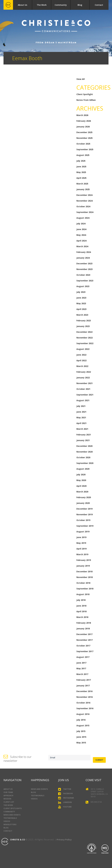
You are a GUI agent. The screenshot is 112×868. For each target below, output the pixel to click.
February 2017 (84, 680)
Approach (8, 796)
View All (80, 79)
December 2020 (84, 446)
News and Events (12, 815)
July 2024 (81, 224)
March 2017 (82, 674)
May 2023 (81, 303)
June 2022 (81, 355)
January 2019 (83, 566)
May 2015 (81, 743)
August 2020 (83, 469)
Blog (80, 5)
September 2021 (85, 395)
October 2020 (83, 457)
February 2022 (84, 372)
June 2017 (81, 663)
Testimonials (10, 818)
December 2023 (84, 263)
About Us (22, 5)
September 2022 (85, 343)
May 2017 (81, 668)
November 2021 (85, 383)
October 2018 (83, 583)
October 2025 (83, 144)
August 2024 (83, 218)
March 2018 (82, 617)
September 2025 (85, 149)
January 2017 (83, 686)
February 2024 (84, 252)
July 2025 (81, 161)
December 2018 (84, 571)
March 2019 (82, 554)
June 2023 (81, 298)
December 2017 (84, 634)
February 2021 (84, 435)
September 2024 (85, 212)
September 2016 (85, 708)
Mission (7, 799)
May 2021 (81, 417)
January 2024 (83, 258)
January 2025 (83, 189)
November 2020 (85, 452)
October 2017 (83, 646)
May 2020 (81, 480)
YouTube (65, 807)
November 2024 (85, 201)
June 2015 (81, 737)
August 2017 (83, 657)
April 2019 (81, 549)
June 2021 (81, 412)
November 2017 (85, 640)
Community (61, 5)
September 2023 (85, 281)
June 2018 (81, 606)
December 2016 (84, 691)
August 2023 (83, 286)
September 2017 (85, 651)
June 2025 (81, 167)
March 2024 (82, 246)
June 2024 (81, 229)
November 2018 (85, 577)
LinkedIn (65, 802)
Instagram (66, 798)
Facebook (65, 794)
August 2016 (83, 714)
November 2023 (85, 269)
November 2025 (85, 138)
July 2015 (81, 731)
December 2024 (84, 195)
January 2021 (83, 440)
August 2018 (83, 594)
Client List (9, 802)
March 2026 (82, 115)
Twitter (65, 789)
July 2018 (81, 600)
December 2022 (84, 332)
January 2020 (83, 503)
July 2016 (81, 720)
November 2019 (85, 514)
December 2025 (84, 132)
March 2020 (82, 492)
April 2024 (81, 241)
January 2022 (83, 378)
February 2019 (84, 560)
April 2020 (81, 486)
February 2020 (84, 497)
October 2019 (83, 520)
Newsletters (10, 824)
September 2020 (85, 463)
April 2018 (81, 611)
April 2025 (81, 178)
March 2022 (82, 366)
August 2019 (83, 532)
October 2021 (83, 389)
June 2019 (81, 537)
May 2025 (81, 172)
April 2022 (81, 360)
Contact (99, 5)
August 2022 (83, 349)
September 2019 (85, 526)
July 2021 (81, 406)
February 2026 (84, 121)
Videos (7, 821)
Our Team (8, 792)
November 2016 (85, 697)
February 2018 (84, 623)
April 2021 (81, 423)
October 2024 (83, 206)
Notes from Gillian (86, 100)
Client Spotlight (85, 94)
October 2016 (83, 703)
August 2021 (83, 400)
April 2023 (81, 309)
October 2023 (83, 275)
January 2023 (83, 326)
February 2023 (84, 321)
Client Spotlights (13, 808)
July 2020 (81, 475)
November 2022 (85, 338)
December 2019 (84, 509)
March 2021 (82, 429)
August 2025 (83, 155)
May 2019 (81, 543)
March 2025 (82, 184)
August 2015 (83, 725)
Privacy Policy (64, 839)
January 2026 (83, 127)
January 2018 (83, 629)
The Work (42, 5)
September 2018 (85, 589)
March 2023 (82, 315)
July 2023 (81, 292)
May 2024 (81, 235)
